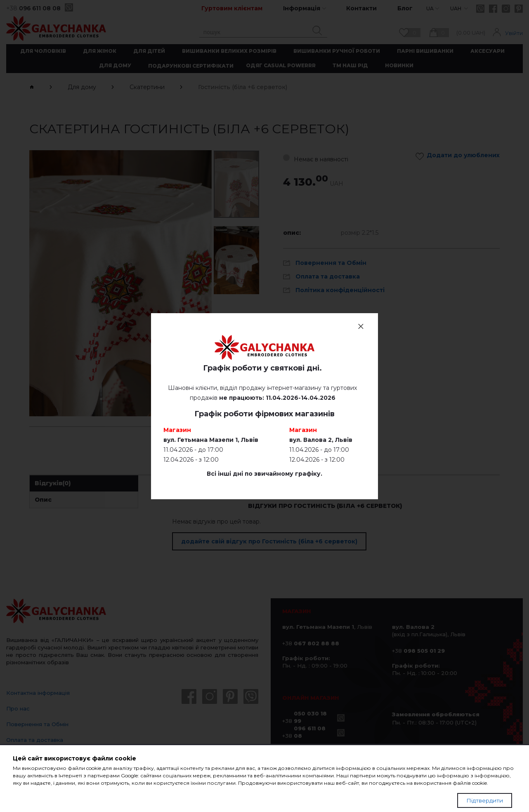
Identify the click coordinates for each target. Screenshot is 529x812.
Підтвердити (485, 800)
